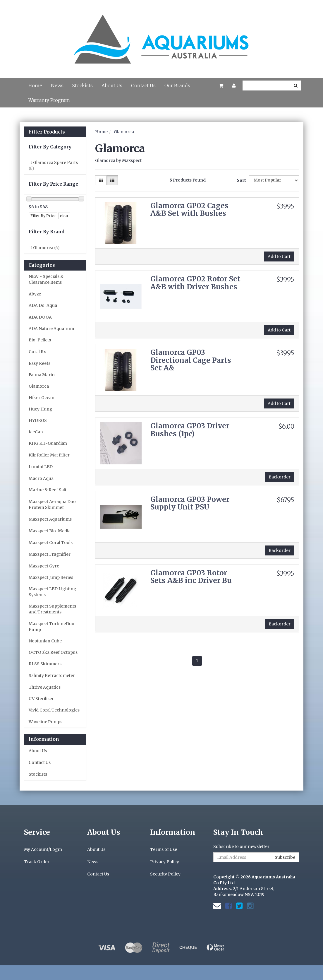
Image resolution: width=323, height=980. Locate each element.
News (57, 85)
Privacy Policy (165, 862)
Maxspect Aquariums (50, 519)
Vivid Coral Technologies (54, 710)
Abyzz (35, 294)
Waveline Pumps (45, 722)
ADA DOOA (40, 317)
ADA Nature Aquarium (51, 329)
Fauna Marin (42, 375)
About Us (112, 85)
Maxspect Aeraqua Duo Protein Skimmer (52, 504)
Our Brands (177, 85)
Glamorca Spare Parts (53, 165)
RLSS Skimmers (45, 664)
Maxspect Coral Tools (51, 543)
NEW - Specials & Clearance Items (46, 279)
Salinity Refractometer (52, 675)
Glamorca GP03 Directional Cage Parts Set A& (191, 360)
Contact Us (143, 85)
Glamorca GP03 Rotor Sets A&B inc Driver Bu (191, 577)
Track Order (37, 862)
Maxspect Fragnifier (50, 554)
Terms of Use (164, 849)
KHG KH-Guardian (48, 443)
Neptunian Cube (45, 641)
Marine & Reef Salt (48, 490)
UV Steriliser (41, 699)
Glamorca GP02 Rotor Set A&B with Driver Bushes (195, 283)
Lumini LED (41, 467)
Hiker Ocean (42, 398)
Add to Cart (279, 256)
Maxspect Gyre (44, 566)
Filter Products (47, 132)
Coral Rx (37, 352)
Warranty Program (49, 100)
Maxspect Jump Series (51, 577)
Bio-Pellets (40, 340)
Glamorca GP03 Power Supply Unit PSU (190, 503)
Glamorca (46, 248)
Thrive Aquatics (45, 687)
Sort (241, 180)
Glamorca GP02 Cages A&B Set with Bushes (189, 209)
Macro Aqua (41, 478)
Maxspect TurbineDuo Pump (51, 627)
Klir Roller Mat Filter (49, 455)
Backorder (280, 477)
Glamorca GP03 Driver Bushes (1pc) (190, 430)
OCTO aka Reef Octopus (53, 652)
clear (64, 216)
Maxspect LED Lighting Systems (53, 592)
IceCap (36, 432)
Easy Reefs (39, 363)
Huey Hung (41, 409)
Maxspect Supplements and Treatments (52, 609)
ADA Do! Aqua (43, 305)
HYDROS (38, 420)
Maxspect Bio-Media (50, 531)
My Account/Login (43, 849)
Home (35, 85)
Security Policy (165, 874)
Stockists (83, 85)
